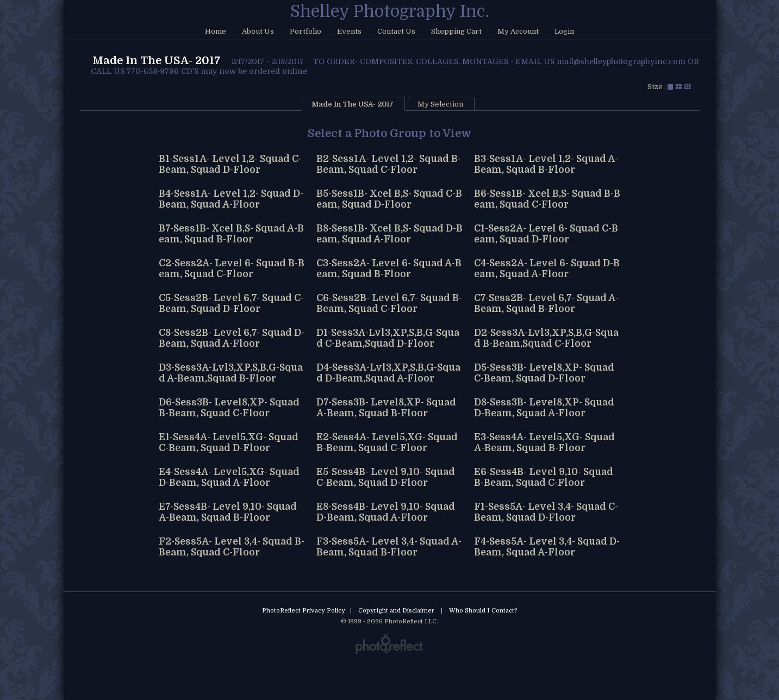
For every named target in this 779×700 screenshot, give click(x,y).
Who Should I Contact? (483, 611)
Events (349, 31)
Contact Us (396, 31)
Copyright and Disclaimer (397, 611)
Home (216, 31)
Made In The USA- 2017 (157, 61)
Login (564, 31)
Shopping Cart (456, 31)
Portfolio (306, 31)
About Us (258, 31)
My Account (518, 31)
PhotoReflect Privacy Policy (304, 611)
